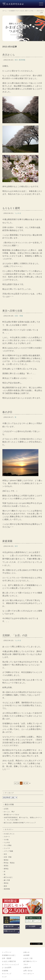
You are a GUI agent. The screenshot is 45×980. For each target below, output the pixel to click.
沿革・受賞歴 (7, 958)
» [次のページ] (30, 783)
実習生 (6, 866)
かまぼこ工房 (28, 958)
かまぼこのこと (9, 834)
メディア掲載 (8, 851)
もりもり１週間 (11, 208)
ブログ (26, 965)
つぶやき (7, 842)
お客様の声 (27, 968)
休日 (5, 854)
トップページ (7, 952)
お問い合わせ (28, 971)
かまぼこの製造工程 (9, 961)
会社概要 (26, 955)
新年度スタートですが (12, 815)
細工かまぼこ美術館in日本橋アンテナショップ (20, 823)
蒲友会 (6, 883)
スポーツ (7, 837)
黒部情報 (7, 889)
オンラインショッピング (10, 965)
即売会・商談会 (9, 863)
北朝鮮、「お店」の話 (15, 635)
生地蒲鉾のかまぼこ (9, 955)
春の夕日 (7, 412)
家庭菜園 (7, 541)
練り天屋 (7, 880)
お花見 (6, 809)
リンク (4, 977)
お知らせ (26, 952)
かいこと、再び (9, 812)
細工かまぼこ (8, 877)
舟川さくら (9, 55)
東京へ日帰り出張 (12, 311)
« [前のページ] (15, 783)
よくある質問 (7, 968)
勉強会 (6, 860)
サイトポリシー (29, 974)
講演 (5, 886)
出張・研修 (8, 857)
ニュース (7, 848)
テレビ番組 (8, 845)
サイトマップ (7, 974)
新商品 (6, 869)
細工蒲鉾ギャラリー (30, 961)
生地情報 (5, 971)
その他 (6, 840)
